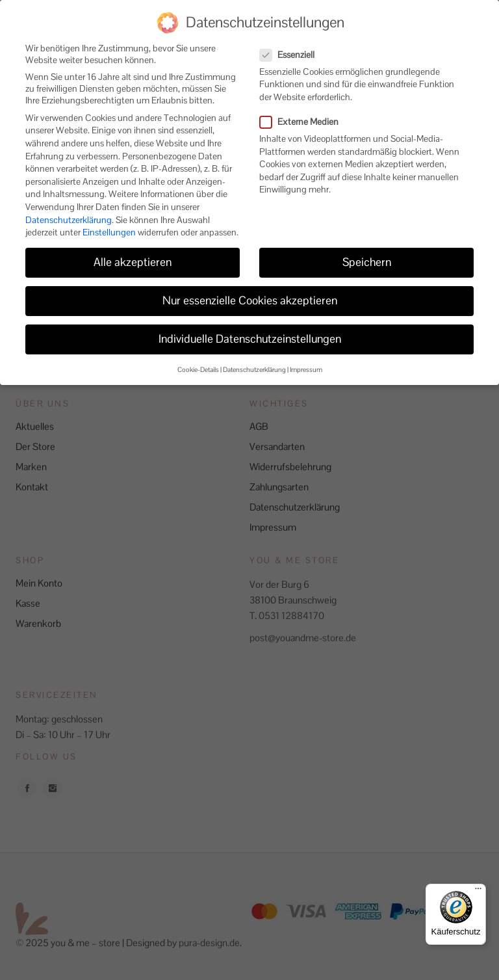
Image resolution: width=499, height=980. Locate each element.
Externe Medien (304, 111)
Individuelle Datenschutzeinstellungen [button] (250, 328)
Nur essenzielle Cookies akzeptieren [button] (250, 289)
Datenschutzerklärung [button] (254, 359)
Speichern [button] (367, 251)
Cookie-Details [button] (198, 359)
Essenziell (292, 44)
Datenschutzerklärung (69, 208)
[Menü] (478, 892)
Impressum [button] (306, 359)
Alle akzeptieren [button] (133, 251)
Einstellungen (109, 221)
